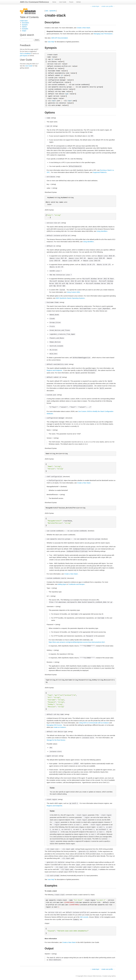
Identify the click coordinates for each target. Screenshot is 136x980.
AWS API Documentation (60, 38)
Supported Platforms (100, 172)
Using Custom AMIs (73, 292)
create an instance (60, 727)
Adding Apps (62, 584)
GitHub (79, 2)
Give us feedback (25, 54)
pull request (24, 56)
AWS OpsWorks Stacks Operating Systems (70, 298)
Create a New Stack (83, 28)
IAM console (84, 917)
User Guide (63, 2)
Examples (25, 29)
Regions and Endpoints (54, 370)
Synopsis (25, 25)
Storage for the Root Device (56, 740)
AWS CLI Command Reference (34, 2)
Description (25, 23)
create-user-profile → (108, 6)
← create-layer (95, 6)
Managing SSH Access (54, 725)
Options (24, 27)
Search (37, 40)
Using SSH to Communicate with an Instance (94, 723)
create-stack (24, 21)
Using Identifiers (102, 231)
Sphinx (114, 976)
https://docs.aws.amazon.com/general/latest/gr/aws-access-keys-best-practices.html (77, 642)
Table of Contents (29, 17)
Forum (71, 2)
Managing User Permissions (103, 34)
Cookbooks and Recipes (76, 584)
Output (24, 31)
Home (54, 2)
